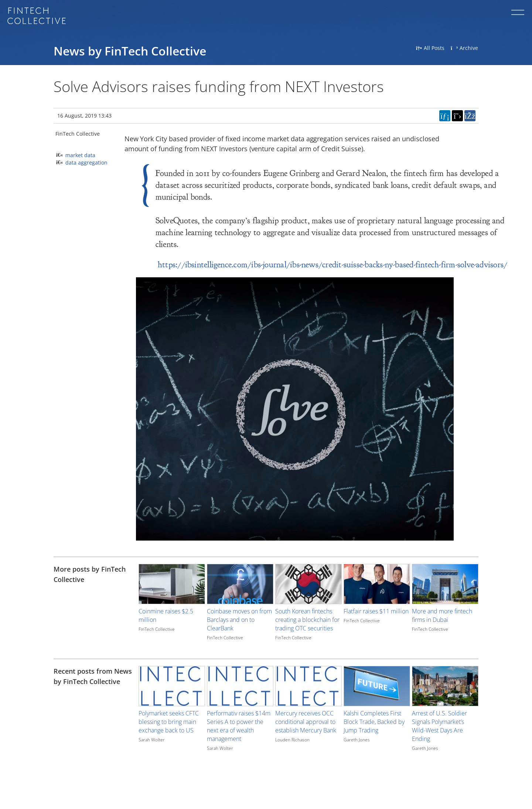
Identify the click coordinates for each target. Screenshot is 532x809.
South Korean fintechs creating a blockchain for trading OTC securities (307, 620)
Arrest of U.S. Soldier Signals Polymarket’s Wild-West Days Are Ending (439, 726)
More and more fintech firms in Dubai (442, 615)
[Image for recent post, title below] (172, 686)
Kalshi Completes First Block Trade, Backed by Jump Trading (374, 722)
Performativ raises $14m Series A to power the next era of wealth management (239, 726)
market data (80, 155)
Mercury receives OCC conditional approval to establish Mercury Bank (306, 722)
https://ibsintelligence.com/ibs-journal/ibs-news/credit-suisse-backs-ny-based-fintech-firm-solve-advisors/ (332, 265)
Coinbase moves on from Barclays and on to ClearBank (239, 620)
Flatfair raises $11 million (376, 611)
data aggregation (86, 163)
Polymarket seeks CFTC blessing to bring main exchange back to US (169, 722)
